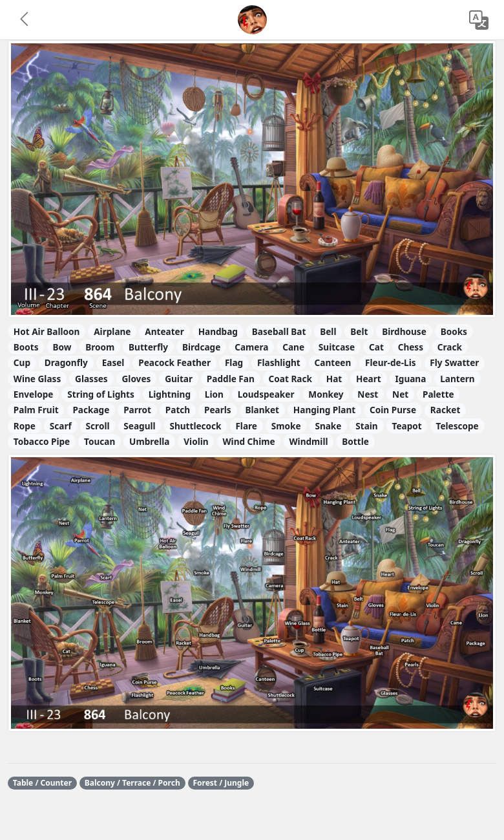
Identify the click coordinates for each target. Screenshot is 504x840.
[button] (25, 20)
